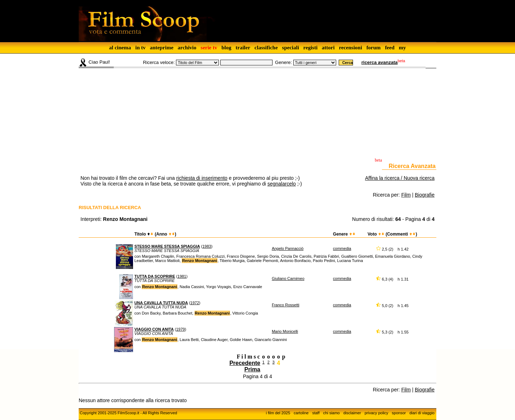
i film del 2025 (278, 413)
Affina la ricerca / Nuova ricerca (400, 178)
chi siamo (332, 413)
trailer (243, 48)
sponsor (399, 413)
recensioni (351, 48)
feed (390, 48)
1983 (207, 246)
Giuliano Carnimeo (288, 278)
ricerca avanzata (380, 62)
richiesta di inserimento (202, 178)
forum (373, 48)
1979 (180, 329)
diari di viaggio (422, 413)
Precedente (245, 363)
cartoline (301, 413)
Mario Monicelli (285, 331)
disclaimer (352, 413)
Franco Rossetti (286, 305)
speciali (291, 48)
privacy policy (377, 413)
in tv (140, 48)
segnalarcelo (282, 184)
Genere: (283, 62)
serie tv (209, 48)
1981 (182, 276)
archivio (187, 48)
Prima (252, 369)
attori (328, 48)
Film (406, 195)
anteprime (162, 48)
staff (316, 413)
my (402, 48)
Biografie (425, 195)
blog (226, 48)
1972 (195, 303)
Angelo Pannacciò (288, 248)
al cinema (120, 48)
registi (310, 48)
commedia (342, 248)
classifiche (266, 48)
